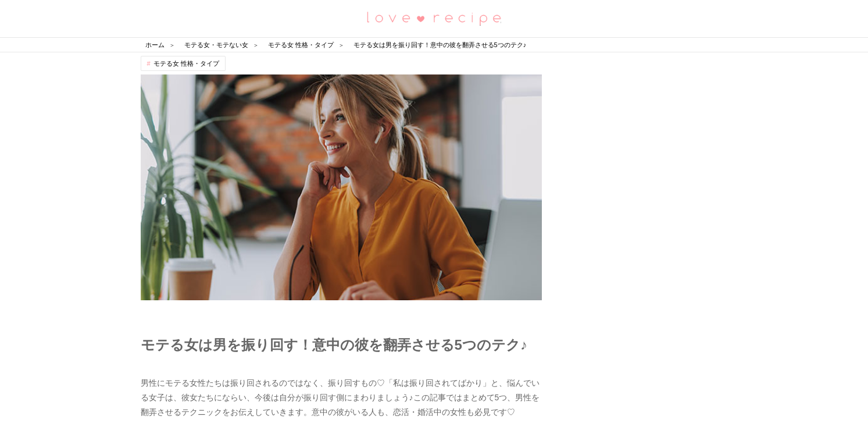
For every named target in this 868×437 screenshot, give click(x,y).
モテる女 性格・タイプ (186, 63)
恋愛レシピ (434, 18)
